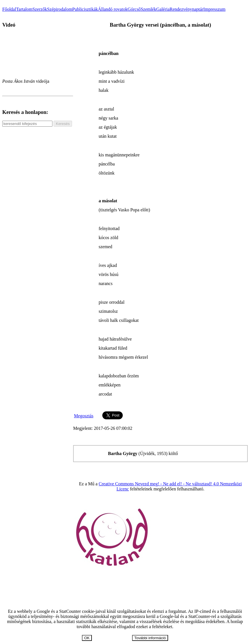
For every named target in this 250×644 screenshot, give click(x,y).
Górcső (134, 9)
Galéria (163, 9)
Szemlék (148, 9)
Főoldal (9, 9)
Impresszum (214, 9)
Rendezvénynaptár (186, 9)
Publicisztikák (85, 9)
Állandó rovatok (113, 9)
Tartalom (24, 9)
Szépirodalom (60, 9)
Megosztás (84, 416)
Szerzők (40, 9)
